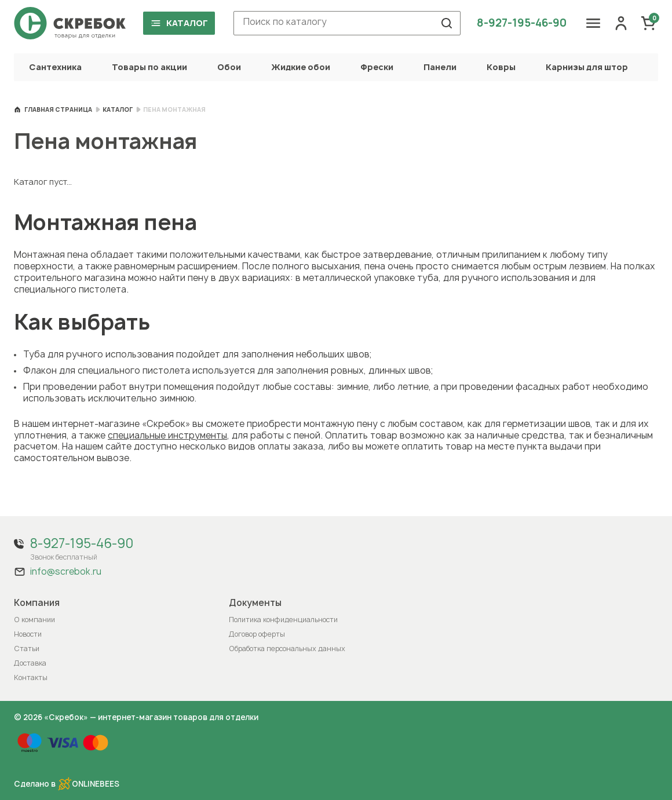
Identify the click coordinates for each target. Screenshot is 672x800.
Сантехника (55, 67)
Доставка (30, 663)
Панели (440, 67)
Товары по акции (149, 67)
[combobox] (347, 23)
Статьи (27, 649)
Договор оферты (257, 634)
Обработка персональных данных (287, 649)
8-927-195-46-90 (522, 23)
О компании (34, 620)
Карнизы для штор (587, 67)
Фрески (377, 67)
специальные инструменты (167, 435)
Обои (229, 67)
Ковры (501, 67)
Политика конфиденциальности (283, 620)
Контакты (31, 677)
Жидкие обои (301, 67)
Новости (28, 634)
